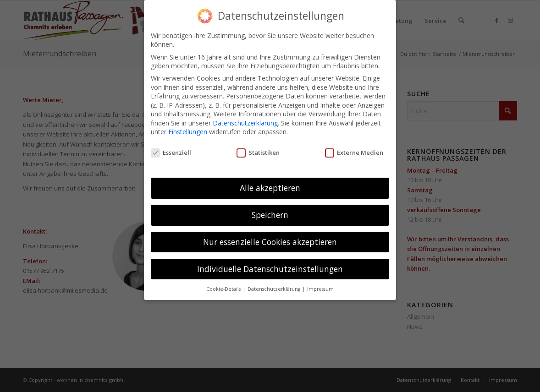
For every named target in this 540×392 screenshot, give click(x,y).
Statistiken (258, 152)
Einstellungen (188, 132)
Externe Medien (354, 152)
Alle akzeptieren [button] (270, 187)
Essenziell (171, 152)
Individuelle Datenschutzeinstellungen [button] (270, 268)
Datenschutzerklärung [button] (275, 289)
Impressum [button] (320, 289)
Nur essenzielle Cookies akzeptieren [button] (270, 241)
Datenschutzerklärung (245, 122)
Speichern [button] (270, 214)
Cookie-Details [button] (224, 289)
